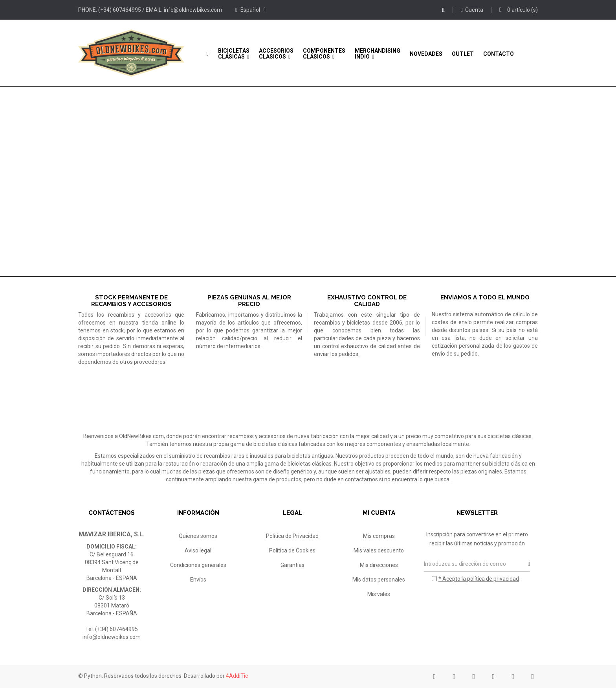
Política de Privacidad (292, 536)
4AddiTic (237, 676)
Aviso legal (198, 550)
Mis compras (379, 536)
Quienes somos (198, 536)
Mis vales (379, 594)
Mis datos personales (379, 580)
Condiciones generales (198, 565)
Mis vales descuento (379, 550)
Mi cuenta (379, 513)
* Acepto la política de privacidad (479, 579)
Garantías (292, 565)
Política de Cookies (292, 550)
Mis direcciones (379, 565)
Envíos (198, 580)
